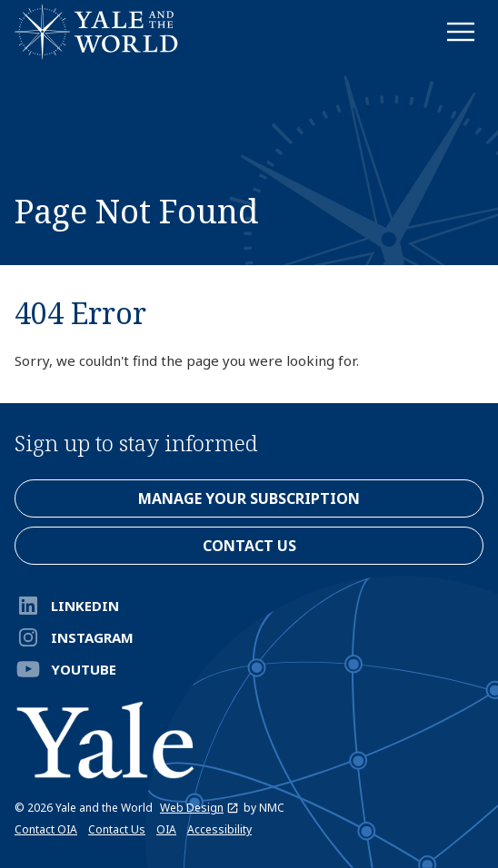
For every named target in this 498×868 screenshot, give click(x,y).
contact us (249, 546)
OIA (166, 829)
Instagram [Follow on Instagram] (74, 637)
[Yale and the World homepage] (96, 31)
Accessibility (219, 829)
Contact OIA (46, 829)
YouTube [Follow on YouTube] (65, 669)
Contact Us (117, 829)
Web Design (199, 808)
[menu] (461, 32)
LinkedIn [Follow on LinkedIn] (67, 606)
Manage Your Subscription (249, 498)
